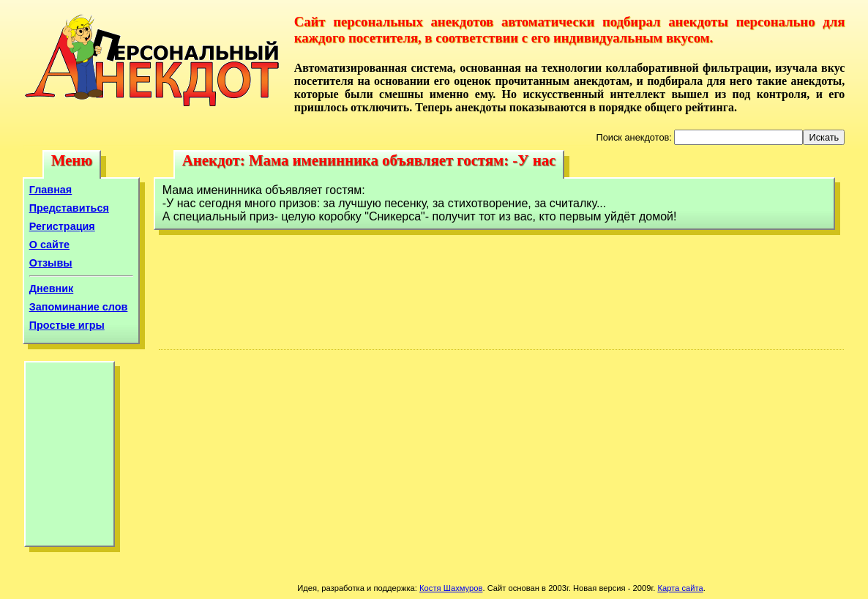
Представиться (69, 208)
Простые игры (67, 325)
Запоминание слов (79, 307)
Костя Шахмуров (451, 588)
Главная (51, 190)
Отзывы (51, 263)
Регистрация (62, 226)
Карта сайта (680, 588)
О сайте (49, 245)
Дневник (52, 289)
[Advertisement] (70, 458)
